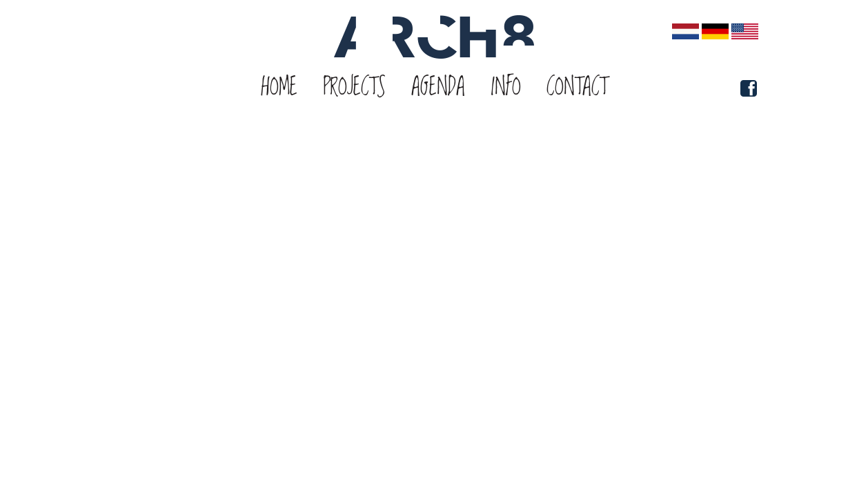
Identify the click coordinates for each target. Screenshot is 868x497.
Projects (354, 87)
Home (279, 87)
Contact (577, 87)
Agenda (438, 87)
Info (506, 87)
